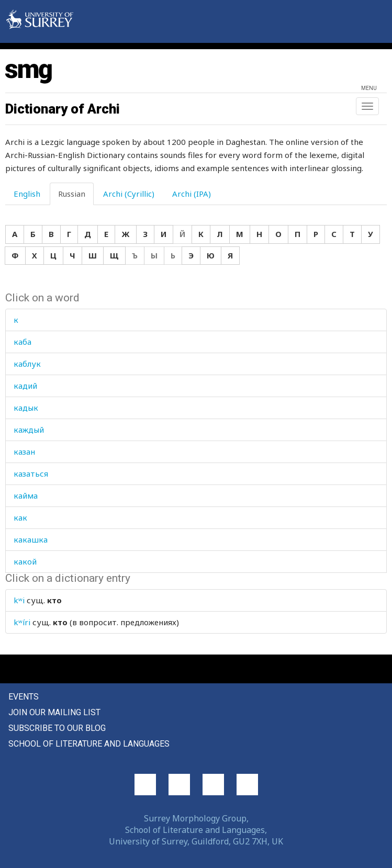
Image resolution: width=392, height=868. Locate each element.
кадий (25, 386)
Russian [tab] (72, 194)
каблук (27, 364)
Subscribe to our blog (57, 728)
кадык (26, 408)
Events (24, 697)
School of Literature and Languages (89, 744)
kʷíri (22, 622)
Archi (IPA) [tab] (192, 194)
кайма (26, 495)
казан (24, 452)
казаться (31, 474)
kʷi (19, 600)
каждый (29, 430)
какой (25, 561)
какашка (31, 539)
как (20, 517)
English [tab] (27, 194)
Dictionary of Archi (63, 109)
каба (23, 342)
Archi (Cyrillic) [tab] (129, 194)
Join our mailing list (54, 712)
